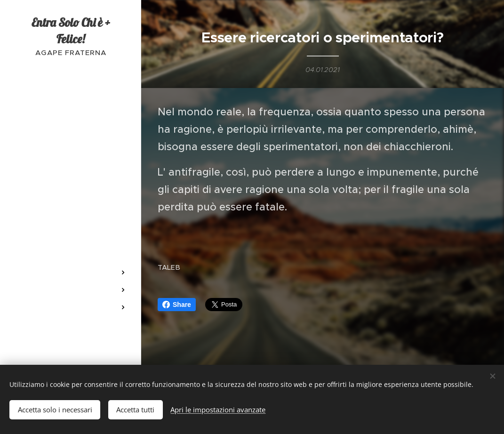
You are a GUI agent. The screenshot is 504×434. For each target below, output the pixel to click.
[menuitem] (71, 140)
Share (177, 305)
